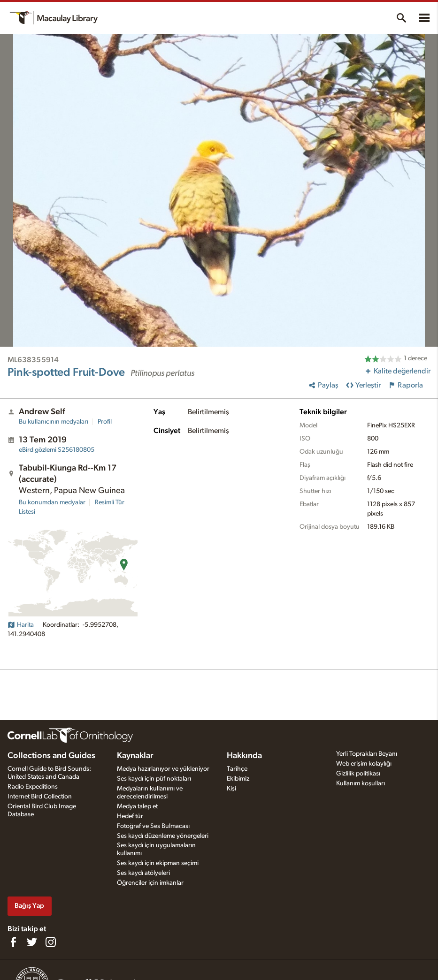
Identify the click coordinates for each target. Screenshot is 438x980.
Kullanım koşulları (361, 783)
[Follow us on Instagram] (51, 942)
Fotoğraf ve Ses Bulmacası (153, 826)
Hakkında (244, 756)
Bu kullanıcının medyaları (54, 422)
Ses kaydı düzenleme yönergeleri (163, 836)
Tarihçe (237, 769)
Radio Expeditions (33, 787)
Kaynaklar (135, 756)
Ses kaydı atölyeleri (143, 873)
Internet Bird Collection (40, 797)
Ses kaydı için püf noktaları (154, 779)
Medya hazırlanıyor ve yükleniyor (163, 769)
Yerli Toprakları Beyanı (367, 754)
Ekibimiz (238, 779)
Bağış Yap (29, 906)
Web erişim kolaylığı (364, 764)
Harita (21, 625)
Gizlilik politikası (358, 774)
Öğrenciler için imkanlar (150, 883)
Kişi (231, 789)
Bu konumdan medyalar (52, 502)
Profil (105, 422)
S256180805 (57, 450)
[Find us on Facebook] (13, 942)
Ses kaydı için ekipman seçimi (158, 863)
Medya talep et (137, 806)
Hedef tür (130, 816)
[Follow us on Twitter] (32, 942)
